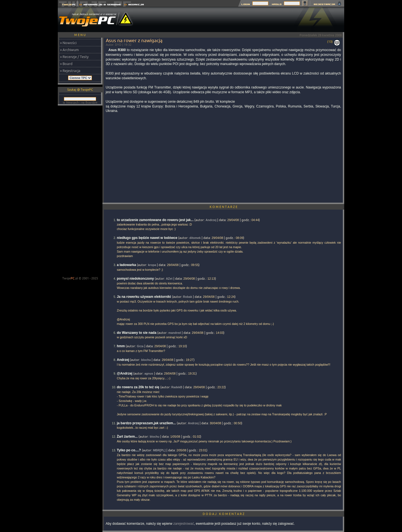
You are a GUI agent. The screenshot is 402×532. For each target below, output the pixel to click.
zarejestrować (184, 524)
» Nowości (68, 43)
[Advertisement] (243, 20)
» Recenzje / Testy (74, 57)
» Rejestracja (70, 71)
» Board (66, 64)
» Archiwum (69, 50)
